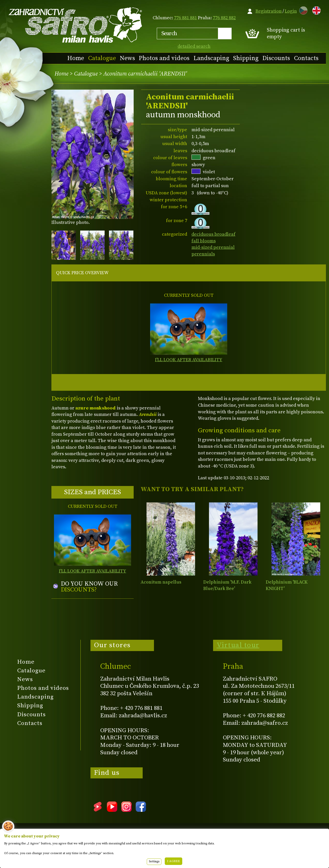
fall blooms (204, 241)
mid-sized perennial (213, 247)
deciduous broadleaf (213, 234)
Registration (269, 11)
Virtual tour (238, 645)
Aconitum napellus (161, 582)
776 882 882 (224, 18)
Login (291, 11)
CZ (302, 10)
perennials (203, 254)
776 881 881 (185, 18)
